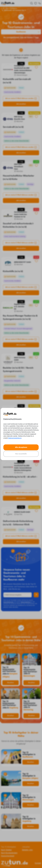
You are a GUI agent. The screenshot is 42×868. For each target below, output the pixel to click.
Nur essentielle (21, 454)
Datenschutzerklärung (15, 438)
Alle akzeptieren (21, 447)
